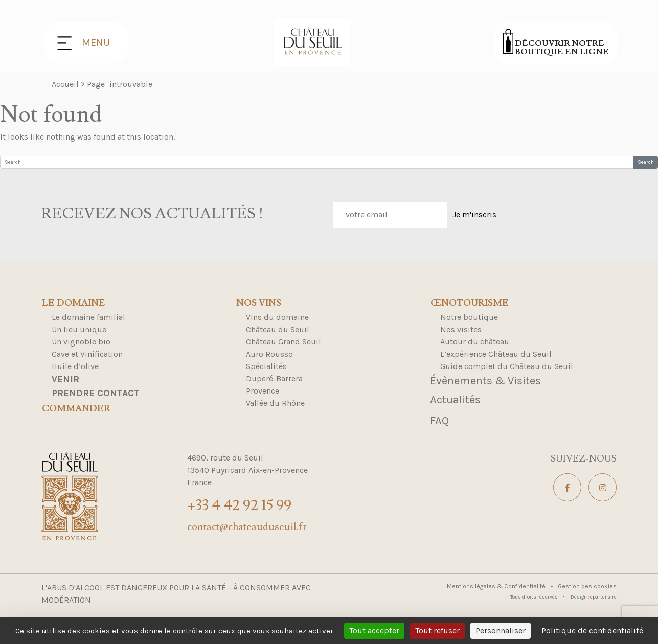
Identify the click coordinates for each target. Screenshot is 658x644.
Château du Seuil (278, 329)
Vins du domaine (277, 317)
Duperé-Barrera (274, 378)
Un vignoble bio (81, 342)
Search (646, 162)
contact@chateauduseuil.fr (247, 527)
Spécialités (266, 366)
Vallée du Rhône (275, 403)
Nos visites (461, 329)
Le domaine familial (88, 317)
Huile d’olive (75, 366)
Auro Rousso (269, 354)
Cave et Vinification (87, 354)
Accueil (65, 84)
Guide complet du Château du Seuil (507, 366)
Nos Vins (259, 303)
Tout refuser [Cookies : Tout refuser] (437, 630)
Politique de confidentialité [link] (592, 630)
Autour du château (475, 342)
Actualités (455, 400)
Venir (65, 379)
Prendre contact (96, 393)
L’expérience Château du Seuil (496, 354)
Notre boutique (469, 317)
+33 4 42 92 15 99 (239, 505)
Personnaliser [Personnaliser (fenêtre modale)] (501, 630)
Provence (263, 391)
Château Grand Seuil (283, 342)
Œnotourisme (470, 303)
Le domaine (74, 303)
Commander (76, 409)
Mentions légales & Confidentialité (497, 586)
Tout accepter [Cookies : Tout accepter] (374, 630)
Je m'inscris (474, 214)
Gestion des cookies (587, 586)
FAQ (439, 421)
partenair (603, 597)
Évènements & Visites (485, 381)
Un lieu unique (79, 329)
